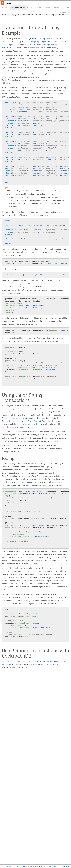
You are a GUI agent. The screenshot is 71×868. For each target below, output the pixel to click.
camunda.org (6, 866)
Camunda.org (65, 12)
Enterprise (48, 8)
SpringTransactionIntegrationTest (39, 38)
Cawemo (39, 8)
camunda (53, 866)
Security (56, 8)
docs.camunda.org (19, 866)
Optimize (31, 8)
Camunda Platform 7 (18, 8)
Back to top (66, 866)
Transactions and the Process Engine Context (21, 421)
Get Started (5, 8)
